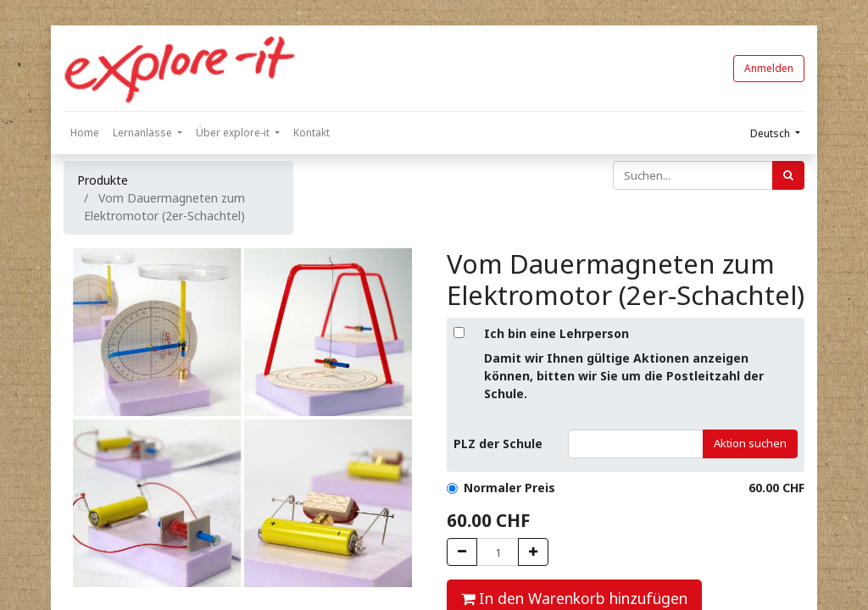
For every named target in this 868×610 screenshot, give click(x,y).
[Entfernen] (462, 552)
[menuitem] (85, 133)
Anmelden (769, 68)
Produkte (103, 180)
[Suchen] (788, 175)
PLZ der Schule (498, 444)
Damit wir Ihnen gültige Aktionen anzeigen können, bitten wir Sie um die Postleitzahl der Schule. (624, 376)
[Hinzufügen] (533, 552)
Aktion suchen (750, 443)
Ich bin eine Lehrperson (556, 333)
